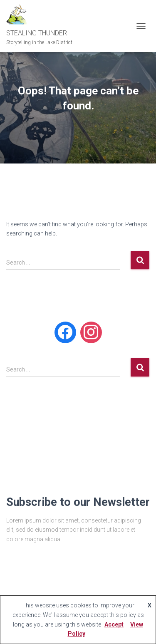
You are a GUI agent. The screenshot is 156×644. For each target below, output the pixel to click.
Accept (114, 624)
